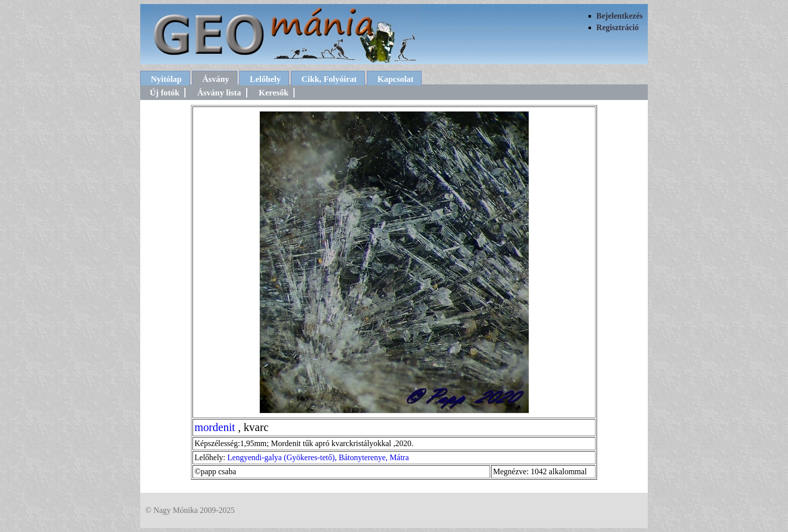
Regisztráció (618, 27)
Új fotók (165, 93)
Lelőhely (265, 79)
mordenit (215, 427)
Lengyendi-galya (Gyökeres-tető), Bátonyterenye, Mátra (318, 457)
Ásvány (216, 79)
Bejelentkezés (620, 16)
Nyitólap (166, 79)
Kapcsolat (396, 79)
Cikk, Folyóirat (329, 79)
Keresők (274, 93)
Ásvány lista (219, 93)
